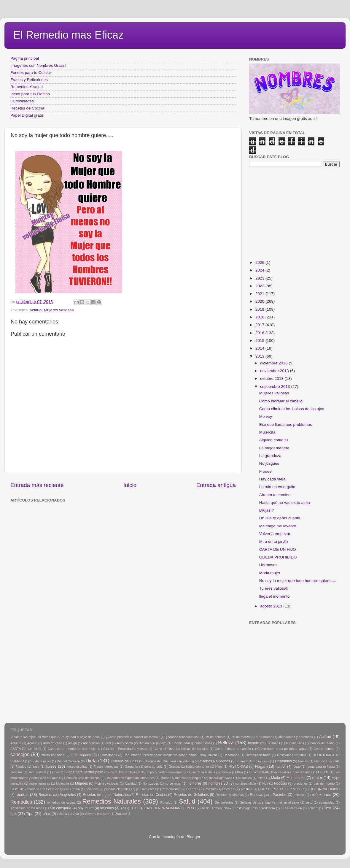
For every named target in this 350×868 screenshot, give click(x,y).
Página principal (25, 58)
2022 (260, 286)
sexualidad (327, 802)
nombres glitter (246, 783)
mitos (261, 778)
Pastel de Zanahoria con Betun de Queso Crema (45, 789)
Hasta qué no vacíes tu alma (285, 503)
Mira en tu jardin (274, 541)
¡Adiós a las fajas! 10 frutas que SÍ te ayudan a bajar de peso (55, 737)
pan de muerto (324, 783)
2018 (260, 317)
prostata (247, 789)
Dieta (91, 761)
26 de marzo (241, 737)
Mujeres (81, 783)
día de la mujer (41, 761)
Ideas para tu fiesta (321, 767)
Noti (265, 783)
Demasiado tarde (258, 755)
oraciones (301, 783)
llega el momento (275, 596)
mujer (317, 778)
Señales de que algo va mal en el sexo (269, 802)
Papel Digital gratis (27, 115)
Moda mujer (270, 573)
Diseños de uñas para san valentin (169, 761)
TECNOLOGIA (291, 808)
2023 (260, 278)
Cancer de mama (322, 743)
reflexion (300, 795)
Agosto (32, 743)
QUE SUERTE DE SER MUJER (281, 789)
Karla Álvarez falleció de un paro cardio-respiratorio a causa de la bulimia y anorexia (170, 772)
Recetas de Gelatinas (191, 795)
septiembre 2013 (276, 387)
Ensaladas (283, 761)
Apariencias (91, 743)
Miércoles (245, 778)
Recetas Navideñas (230, 795)
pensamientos (146, 789)
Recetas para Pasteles (268, 795)
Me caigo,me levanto (278, 526)
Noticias (280, 783)
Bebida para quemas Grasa (192, 743)
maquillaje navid (221, 778)
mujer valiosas (40, 783)
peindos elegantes (117, 789)
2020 (260, 301)
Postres (228, 789)
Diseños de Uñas (124, 761)
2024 (260, 270)
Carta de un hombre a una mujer (72, 749)
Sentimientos (224, 802)
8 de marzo (264, 737)
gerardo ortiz (153, 767)
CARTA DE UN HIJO (278, 549)
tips (13, 814)
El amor (242, 761)
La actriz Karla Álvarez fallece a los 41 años (280, 772)
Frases (265, 471)
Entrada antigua (216, 485)
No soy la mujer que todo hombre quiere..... (298, 581)
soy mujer (86, 808)
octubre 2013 (272, 379)
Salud (187, 801)
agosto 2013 (272, 606)
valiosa (62, 814)
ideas (297, 767)
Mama (165, 778)
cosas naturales (53, 755)
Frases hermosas (106, 767)
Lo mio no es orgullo (277, 487)
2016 (260, 333)
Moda (276, 778)
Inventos (16, 772)
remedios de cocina (61, 802)
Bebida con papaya (153, 743)
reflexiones (321, 795)
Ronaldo (166, 802)
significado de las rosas (27, 808)
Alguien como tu (274, 440)
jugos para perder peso (84, 772)
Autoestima (125, 743)
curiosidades (81, 755)
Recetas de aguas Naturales (106, 795)
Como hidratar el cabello (281, 401)
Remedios (21, 802)
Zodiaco (121, 814)
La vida (323, 772)
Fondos (21, 767)
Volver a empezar (275, 534)
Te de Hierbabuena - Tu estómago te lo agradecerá (238, 808)
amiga (73, 743)
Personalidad (171, 789)
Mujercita (267, 432)
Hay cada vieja (272, 479)
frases (51, 766)
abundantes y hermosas (296, 737)
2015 (260, 341)
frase (36, 767)
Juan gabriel (37, 772)
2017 (260, 325)
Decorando (232, 755)
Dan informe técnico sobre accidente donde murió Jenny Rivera (170, 755)
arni (108, 743)
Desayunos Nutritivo (292, 755)
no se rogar (173, 783)
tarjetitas (107, 808)
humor (281, 767)
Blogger (193, 837)
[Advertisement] (107, 518)
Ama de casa (53, 743)
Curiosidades (22, 101)
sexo (309, 802)
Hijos (219, 767)
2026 (260, 262)
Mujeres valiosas (59, 310)
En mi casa (261, 761)
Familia (303, 761)
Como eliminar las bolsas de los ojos (292, 409)
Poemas (211, 789)
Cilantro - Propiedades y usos (125, 749)
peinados (92, 789)
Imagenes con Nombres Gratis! (38, 65)
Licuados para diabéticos (82, 778)
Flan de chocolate (327, 761)
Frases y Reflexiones (29, 80)
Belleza (226, 742)
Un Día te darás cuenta (280, 518)
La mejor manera (274, 448)
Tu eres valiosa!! (274, 588)
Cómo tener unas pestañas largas (282, 749)
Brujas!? (267, 510)
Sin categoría (61, 808)
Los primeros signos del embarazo (130, 778)
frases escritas (77, 767)
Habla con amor (198, 767)
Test (328, 808)
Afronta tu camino (275, 495)
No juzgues (269, 463)
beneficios (256, 743)
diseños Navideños (215, 761)
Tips (30, 814)
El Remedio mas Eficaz (69, 35)
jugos (56, 772)
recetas (22, 795)
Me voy (266, 416)
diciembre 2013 (274, 363)
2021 (260, 294)
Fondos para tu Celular (31, 73)
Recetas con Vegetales (57, 795)
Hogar (260, 766)
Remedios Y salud (27, 87)
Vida (76, 814)
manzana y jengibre (189, 778)
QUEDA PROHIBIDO (278, 557)
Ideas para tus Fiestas (30, 94)
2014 (260, 348)
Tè (122, 808)
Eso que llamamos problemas (286, 425)
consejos (20, 754)
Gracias (174, 767)
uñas (47, 814)
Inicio (130, 485)
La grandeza (270, 456)
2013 (260, 356)
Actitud (35, 310)
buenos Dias (295, 743)
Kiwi (240, 772)
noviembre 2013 (275, 371)
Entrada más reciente (37, 485)
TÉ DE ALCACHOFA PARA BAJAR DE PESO (163, 808)
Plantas (192, 789)
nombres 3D (218, 783)
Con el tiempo (324, 749)
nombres (194, 783)
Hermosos (268, 565)
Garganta (132, 767)
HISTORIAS (238, 767)
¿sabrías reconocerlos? (183, 737)
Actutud (16, 743)
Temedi (313, 808)
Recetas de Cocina (27, 108)
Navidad (131, 783)
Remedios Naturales (111, 801)
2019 (260, 309)
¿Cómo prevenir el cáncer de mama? (133, 737)
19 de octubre (215, 737)
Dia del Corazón (69, 761)
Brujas (275, 743)
